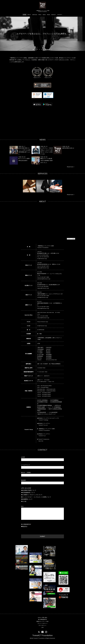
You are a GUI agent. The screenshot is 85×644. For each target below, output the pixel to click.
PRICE (40, 15)
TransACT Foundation (42, 635)
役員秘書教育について (40, 493)
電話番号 (24, 480)
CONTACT (60, 15)
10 (52, 50)
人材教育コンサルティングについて (40, 495)
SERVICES (35, 15)
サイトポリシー (42, 625)
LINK (42, 627)
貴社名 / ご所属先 (26, 473)
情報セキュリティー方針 (42, 621)
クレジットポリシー (42, 623)
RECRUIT (54, 15)
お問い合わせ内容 (26, 488)
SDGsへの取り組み (43, 618)
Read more (71, 167)
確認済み (25, 527)
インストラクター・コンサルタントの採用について (40, 497)
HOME (25, 15)
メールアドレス (26, 465)
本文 (22, 506)
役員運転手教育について (40, 490)
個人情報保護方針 (26, 524)
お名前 (23, 457)
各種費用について (40, 499)
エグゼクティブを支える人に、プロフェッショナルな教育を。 (42, 34)
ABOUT (29, 15)
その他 (40, 501)
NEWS (44, 15)
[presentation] (32, 530)
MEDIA (49, 15)
